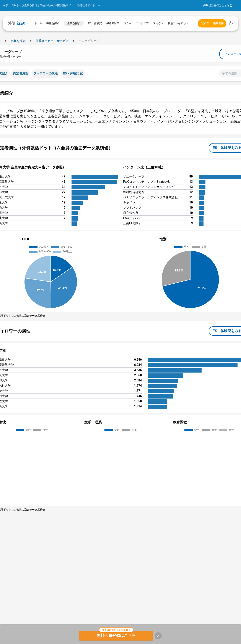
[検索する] (231, 23)
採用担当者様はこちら (216, 5)
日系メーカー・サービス (52, 41)
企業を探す (18, 41)
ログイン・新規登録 (212, 23)
